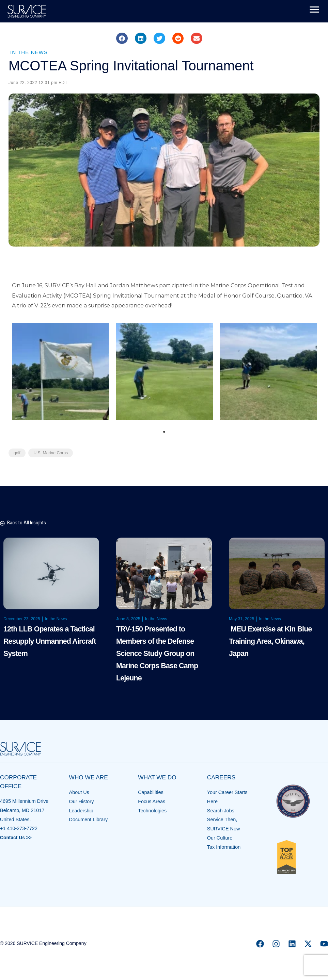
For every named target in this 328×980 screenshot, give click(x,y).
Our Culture (220, 838)
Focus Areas (152, 802)
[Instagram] (276, 944)
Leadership (81, 811)
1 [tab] (164, 432)
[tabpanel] (60, 372)
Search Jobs (221, 811)
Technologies (152, 811)
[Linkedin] (292, 944)
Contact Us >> (17, 838)
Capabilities (151, 793)
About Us (79, 793)
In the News (30, 52)
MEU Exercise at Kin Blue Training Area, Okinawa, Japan (272, 641)
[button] (122, 38)
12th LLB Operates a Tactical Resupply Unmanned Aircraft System (51, 641)
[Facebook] (260, 944)
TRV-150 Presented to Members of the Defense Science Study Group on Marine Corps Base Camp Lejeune (159, 654)
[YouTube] (324, 944)
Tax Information (224, 847)
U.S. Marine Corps (52, 453)
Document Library (89, 820)
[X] (308, 944)
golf (17, 453)
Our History (82, 802)
